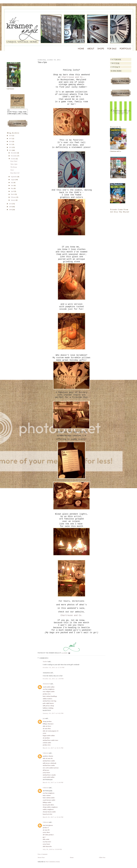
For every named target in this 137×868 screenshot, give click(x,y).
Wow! (12, 171)
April (13, 192)
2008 (11, 211)
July (12, 183)
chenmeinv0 (46, 684)
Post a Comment (43, 854)
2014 (11, 142)
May (12, 189)
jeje (44, 718)
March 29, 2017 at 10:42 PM (53, 817)
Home (72, 857)
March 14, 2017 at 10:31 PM (53, 748)
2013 (11, 145)
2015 (11, 139)
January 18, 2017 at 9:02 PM (53, 713)
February (14, 198)
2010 (11, 205)
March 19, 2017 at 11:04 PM (53, 782)
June (12, 186)
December (14, 154)
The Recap (14, 168)
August (13, 181)
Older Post (102, 857)
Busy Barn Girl (15, 174)
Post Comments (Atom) (53, 862)
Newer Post (41, 857)
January (13, 201)
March (13, 195)
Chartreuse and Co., (73, 77)
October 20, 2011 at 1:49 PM (53, 679)
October (13, 160)
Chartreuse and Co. (71, 615)
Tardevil (45, 661)
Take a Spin (14, 165)
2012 (11, 148)
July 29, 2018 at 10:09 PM (52, 849)
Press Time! (14, 162)
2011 (11, 151)
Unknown (46, 753)
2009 (11, 208)
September (14, 178)
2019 (11, 137)
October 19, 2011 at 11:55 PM (54, 667)
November (14, 157)
